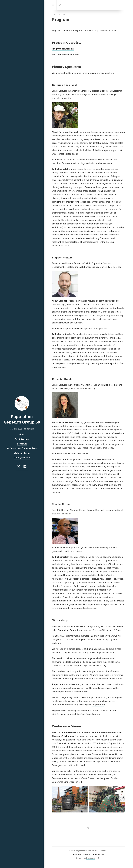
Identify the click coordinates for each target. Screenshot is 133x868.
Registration (98, 705)
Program (22, 444)
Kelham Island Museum (104, 732)
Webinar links (22, 453)
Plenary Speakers (79, 30)
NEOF (95, 626)
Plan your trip (22, 458)
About (22, 434)
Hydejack (90, 858)
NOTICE (87, 854)
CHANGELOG (98, 854)
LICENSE (77, 854)
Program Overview (61, 30)
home (54, 15)
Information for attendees (22, 448)
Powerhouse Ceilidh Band (83, 762)
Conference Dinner (108, 30)
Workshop (93, 30)
